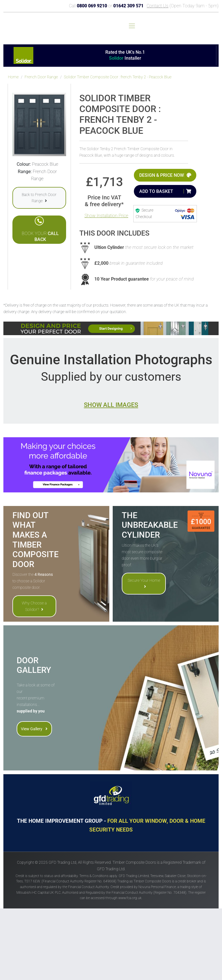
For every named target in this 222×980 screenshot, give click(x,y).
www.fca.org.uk (130, 898)
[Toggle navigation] (132, 26)
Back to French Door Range (39, 198)
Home (13, 77)
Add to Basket (156, 191)
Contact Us (157, 6)
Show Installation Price (106, 216)
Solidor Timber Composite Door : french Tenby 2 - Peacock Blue (118, 77)
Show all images (111, 405)
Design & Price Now (162, 175)
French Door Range (41, 77)
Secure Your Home (144, 583)
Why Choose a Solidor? (34, 606)
